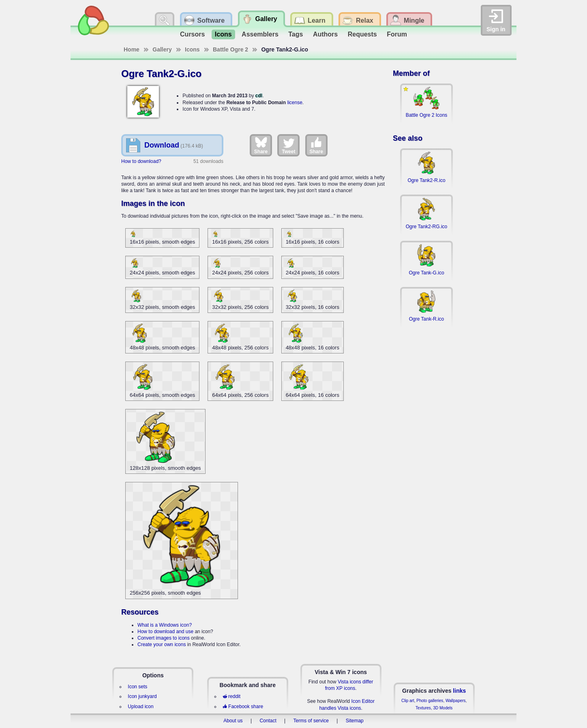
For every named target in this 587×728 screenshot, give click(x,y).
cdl (259, 96)
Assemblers (260, 34)
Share (261, 145)
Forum (397, 34)
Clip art (408, 701)
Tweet (288, 145)
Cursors (192, 34)
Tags (296, 34)
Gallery (162, 49)
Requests (362, 34)
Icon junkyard (142, 696)
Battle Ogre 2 (230, 49)
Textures (423, 708)
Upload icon (140, 707)
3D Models (443, 708)
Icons (223, 34)
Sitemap (355, 721)
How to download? (141, 161)
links (459, 691)
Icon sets (137, 687)
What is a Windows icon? (165, 625)
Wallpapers (456, 701)
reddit (231, 696)
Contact (268, 721)
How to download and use (165, 632)
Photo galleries (430, 701)
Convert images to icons (164, 638)
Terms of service (311, 721)
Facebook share (243, 707)
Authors (325, 34)
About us (233, 721)
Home (132, 49)
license (295, 103)
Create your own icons (162, 644)
